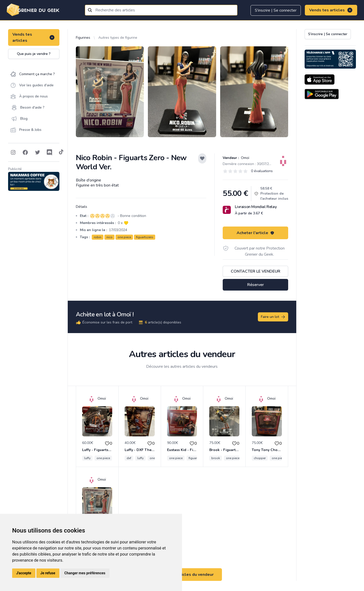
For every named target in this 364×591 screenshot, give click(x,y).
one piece (124, 237)
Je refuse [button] (48, 573)
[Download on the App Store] (320, 79)
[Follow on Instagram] (13, 152)
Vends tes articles (331, 10)
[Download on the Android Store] (322, 94)
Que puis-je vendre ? (34, 54)
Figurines (83, 38)
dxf (129, 458)
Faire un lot (273, 317)
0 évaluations (262, 171)
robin (98, 237)
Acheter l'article (255, 233)
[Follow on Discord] (50, 152)
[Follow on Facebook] (25, 152)
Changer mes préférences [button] (85, 573)
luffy (87, 458)
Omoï (245, 158)
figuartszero (145, 237)
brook (216, 458)
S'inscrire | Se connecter (276, 10)
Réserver (256, 285)
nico (109, 237)
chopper (260, 458)
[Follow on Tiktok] (61, 152)
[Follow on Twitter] (37, 152)
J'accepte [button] (24, 573)
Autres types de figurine (118, 38)
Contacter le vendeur (256, 271)
